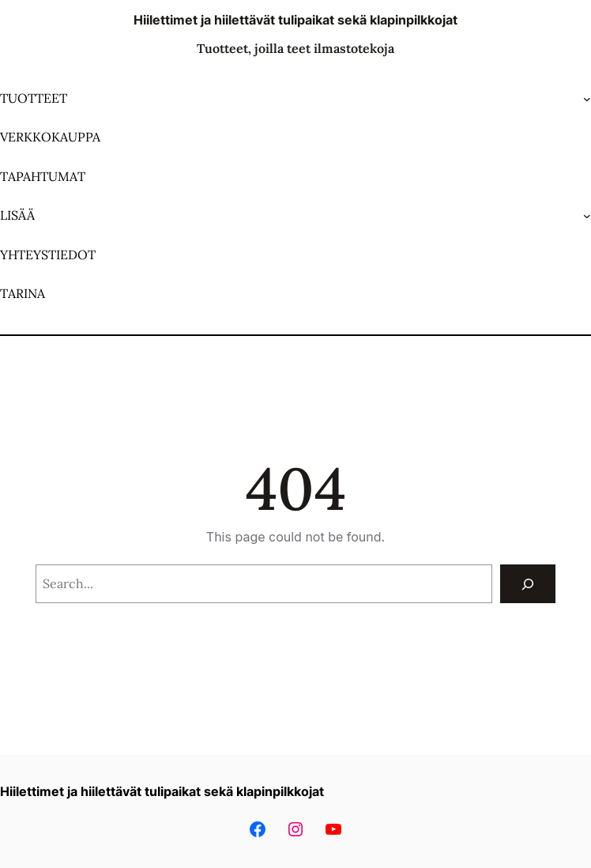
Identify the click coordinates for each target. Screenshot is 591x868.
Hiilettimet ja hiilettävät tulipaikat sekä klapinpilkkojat (295, 20)
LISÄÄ (17, 215)
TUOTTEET (34, 98)
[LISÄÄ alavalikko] (587, 216)
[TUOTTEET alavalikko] (587, 99)
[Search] (528, 584)
